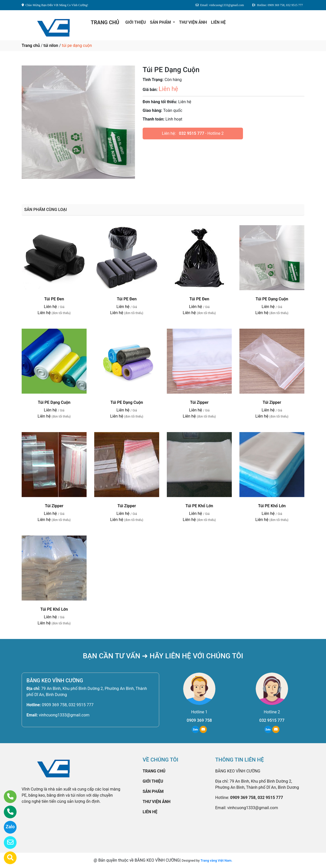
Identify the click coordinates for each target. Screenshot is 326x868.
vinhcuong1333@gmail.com (64, 715)
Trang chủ (31, 45)
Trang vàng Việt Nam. (216, 860)
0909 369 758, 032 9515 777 (68, 705)
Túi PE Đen (54, 299)
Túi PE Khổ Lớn (199, 506)
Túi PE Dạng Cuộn (272, 299)
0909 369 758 (199, 720)
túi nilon (51, 45)
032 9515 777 (192, 133)
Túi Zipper (199, 402)
